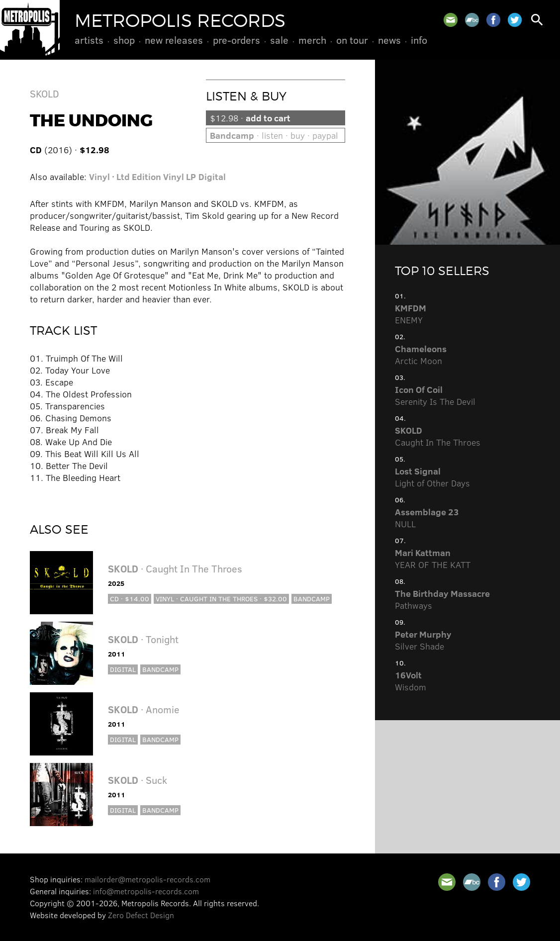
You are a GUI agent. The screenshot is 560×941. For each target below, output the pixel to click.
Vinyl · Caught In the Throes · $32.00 (221, 599)
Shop (124, 40)
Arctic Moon (421, 355)
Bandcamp (312, 599)
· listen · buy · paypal (274, 135)
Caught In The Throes (438, 436)
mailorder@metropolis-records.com (147, 879)
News (389, 40)
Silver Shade (423, 640)
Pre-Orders (236, 40)
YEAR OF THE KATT (433, 559)
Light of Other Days (432, 477)
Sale (279, 40)
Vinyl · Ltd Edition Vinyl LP (142, 177)
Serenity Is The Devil (435, 395)
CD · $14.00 (130, 599)
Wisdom (411, 681)
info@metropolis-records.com (146, 891)
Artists (89, 40)
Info (419, 40)
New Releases (174, 40)
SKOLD (45, 93)
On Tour (352, 40)
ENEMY (411, 314)
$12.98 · (250, 118)
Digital (212, 177)
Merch (312, 40)
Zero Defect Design (141, 915)
